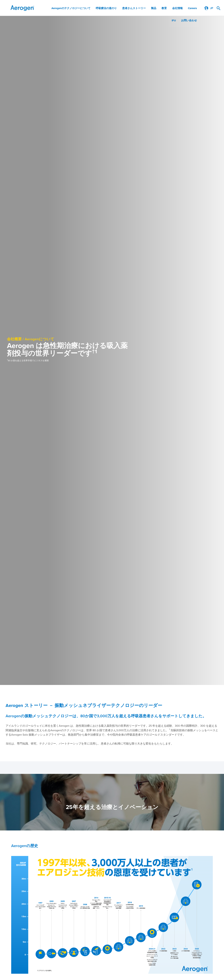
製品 (154, 8)
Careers (192, 8)
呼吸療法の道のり (107, 8)
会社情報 (177, 8)
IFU (174, 20)
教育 (164, 8)
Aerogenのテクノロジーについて (71, 8)
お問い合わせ (189, 20)
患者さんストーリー (134, 8)
